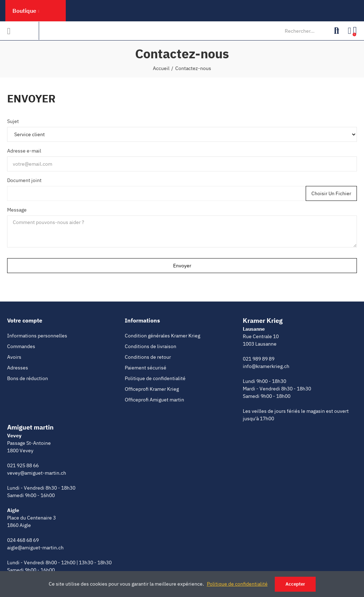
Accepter (295, 584)
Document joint (24, 180)
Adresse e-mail (24, 151)
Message (17, 210)
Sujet (13, 121)
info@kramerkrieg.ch (266, 366)
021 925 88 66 (23, 465)
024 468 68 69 (23, 540)
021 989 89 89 (259, 359)
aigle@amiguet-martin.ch (35, 548)
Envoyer (182, 266)
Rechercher (337, 31)
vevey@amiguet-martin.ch (37, 473)
